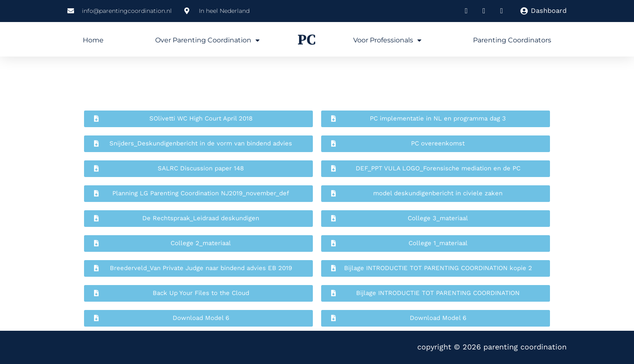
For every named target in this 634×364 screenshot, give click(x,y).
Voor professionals (387, 40)
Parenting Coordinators (512, 40)
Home (93, 40)
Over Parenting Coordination (207, 40)
